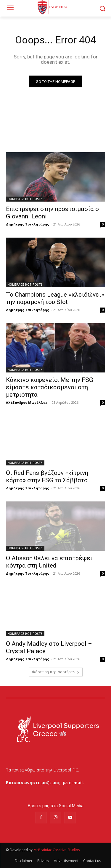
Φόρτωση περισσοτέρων (56, 672)
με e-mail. (73, 783)
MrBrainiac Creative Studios (57, 850)
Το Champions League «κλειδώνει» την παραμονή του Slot (55, 298)
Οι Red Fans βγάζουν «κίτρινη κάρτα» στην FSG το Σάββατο (48, 476)
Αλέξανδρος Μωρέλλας (27, 402)
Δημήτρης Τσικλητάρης (28, 224)
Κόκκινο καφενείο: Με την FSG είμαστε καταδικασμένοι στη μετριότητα (50, 387)
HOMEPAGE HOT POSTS (25, 199)
